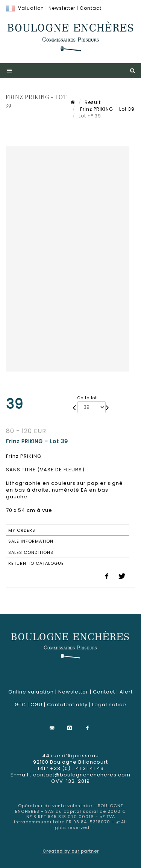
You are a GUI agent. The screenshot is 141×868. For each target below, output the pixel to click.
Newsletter (62, 8)
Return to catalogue (36, 563)
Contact (91, 8)
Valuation (31, 8)
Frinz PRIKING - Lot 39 (107, 109)
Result (93, 102)
